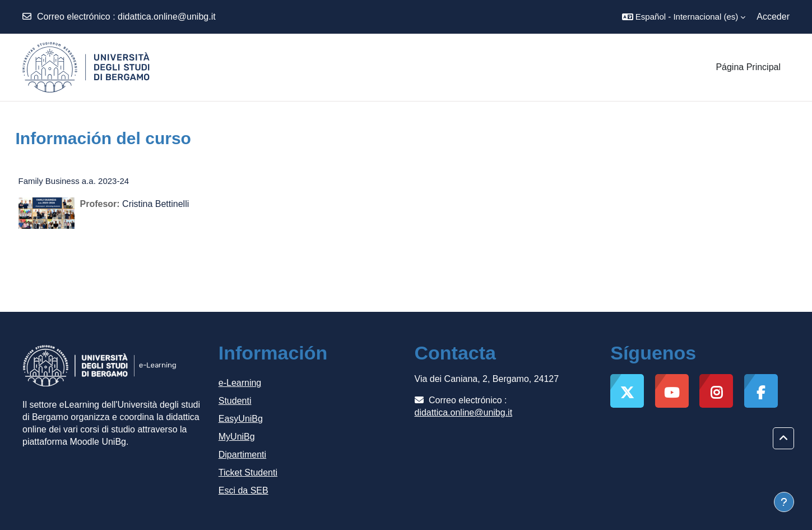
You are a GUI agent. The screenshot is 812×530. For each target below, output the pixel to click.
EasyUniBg (241, 419)
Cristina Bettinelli (156, 204)
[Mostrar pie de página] (784, 502)
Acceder (773, 17)
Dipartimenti (242, 455)
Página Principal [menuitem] (748, 67)
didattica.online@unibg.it (167, 17)
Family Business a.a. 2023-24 (74, 181)
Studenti (235, 401)
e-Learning (240, 383)
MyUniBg (237, 437)
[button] (684, 17)
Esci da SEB (243, 490)
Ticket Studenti (248, 473)
